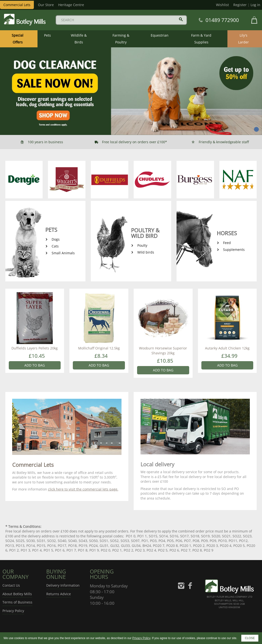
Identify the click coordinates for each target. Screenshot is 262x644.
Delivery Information (63, 585)
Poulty (142, 245)
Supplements (234, 250)
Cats (55, 246)
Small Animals (63, 253)
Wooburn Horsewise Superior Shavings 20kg (163, 351)
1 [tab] (256, 129)
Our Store (46, 5)
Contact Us (11, 585)
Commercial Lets (17, 5)
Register (240, 5)
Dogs (56, 239)
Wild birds (146, 252)
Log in (255, 5)
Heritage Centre (71, 5)
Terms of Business (17, 602)
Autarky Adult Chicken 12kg (227, 348)
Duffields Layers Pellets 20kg (35, 348)
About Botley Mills (17, 594)
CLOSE (250, 638)
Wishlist (222, 5)
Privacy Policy (13, 611)
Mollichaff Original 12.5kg (99, 348)
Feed (227, 243)
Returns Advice (59, 594)
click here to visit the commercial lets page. (83, 489)
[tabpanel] (131, 91)
